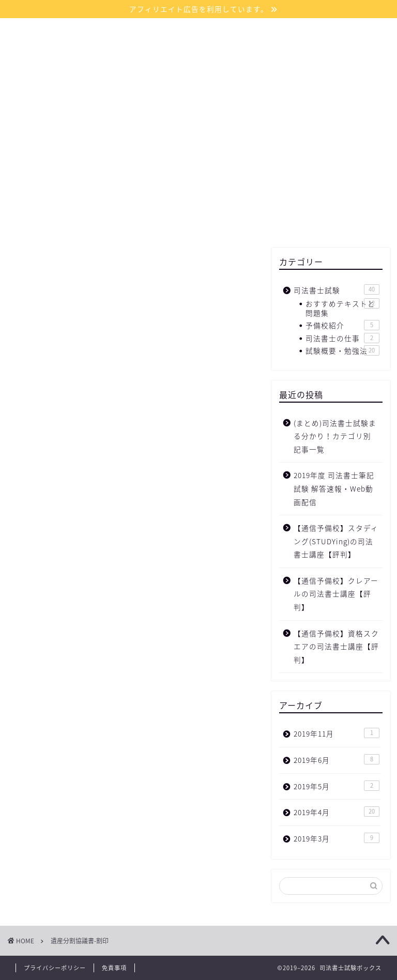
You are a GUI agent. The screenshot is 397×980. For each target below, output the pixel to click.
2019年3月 (336, 838)
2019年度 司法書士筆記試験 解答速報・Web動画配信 (334, 488)
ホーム (126, 107)
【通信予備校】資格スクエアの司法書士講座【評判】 (336, 646)
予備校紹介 (342, 325)
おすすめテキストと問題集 (342, 308)
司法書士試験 (336, 290)
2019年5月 (336, 786)
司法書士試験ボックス (199, 57)
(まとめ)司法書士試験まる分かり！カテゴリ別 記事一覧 (335, 436)
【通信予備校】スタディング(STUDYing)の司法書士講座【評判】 (336, 541)
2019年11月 (336, 733)
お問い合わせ (259, 107)
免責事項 (114, 968)
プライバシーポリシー (55, 968)
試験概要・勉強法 (342, 350)
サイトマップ (187, 107)
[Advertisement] (331, 186)
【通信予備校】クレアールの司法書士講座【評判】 (336, 594)
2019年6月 (336, 760)
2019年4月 (336, 812)
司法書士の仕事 (342, 338)
